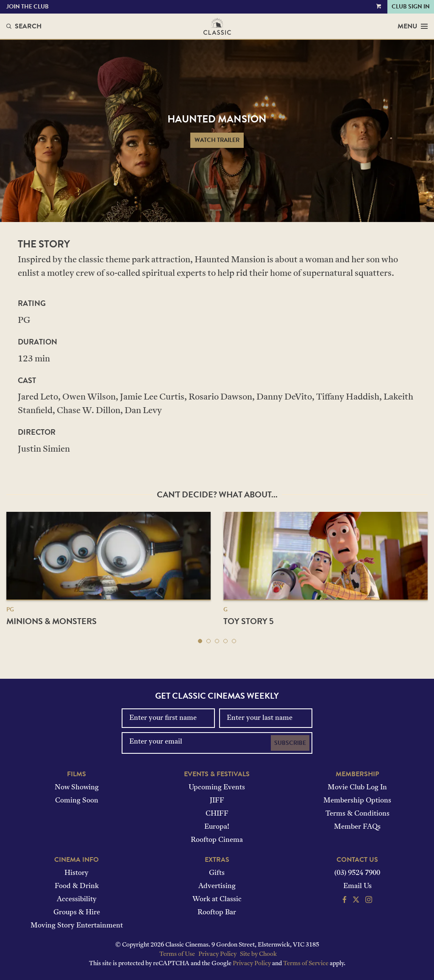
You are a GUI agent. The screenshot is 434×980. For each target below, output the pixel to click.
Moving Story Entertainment (77, 926)
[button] (200, 641)
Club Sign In (411, 7)
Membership (357, 774)
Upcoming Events (217, 788)
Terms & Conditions (357, 814)
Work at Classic (217, 899)
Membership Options (357, 801)
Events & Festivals (217, 774)
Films (77, 774)
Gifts (217, 873)
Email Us (357, 886)
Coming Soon (77, 801)
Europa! (217, 827)
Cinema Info (77, 860)
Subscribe (290, 743)
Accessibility (77, 899)
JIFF (217, 801)
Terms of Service (306, 964)
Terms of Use (177, 954)
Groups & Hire (77, 913)
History (77, 873)
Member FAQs (357, 827)
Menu (413, 26)
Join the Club (28, 7)
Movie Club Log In (357, 788)
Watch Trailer (217, 140)
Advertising (217, 886)
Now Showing (77, 788)
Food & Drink (77, 886)
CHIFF (217, 814)
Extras (217, 860)
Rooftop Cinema (217, 840)
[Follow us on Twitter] (356, 901)
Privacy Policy (217, 954)
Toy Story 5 (249, 621)
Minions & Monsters (51, 621)
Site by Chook (258, 954)
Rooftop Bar (217, 913)
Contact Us (357, 860)
